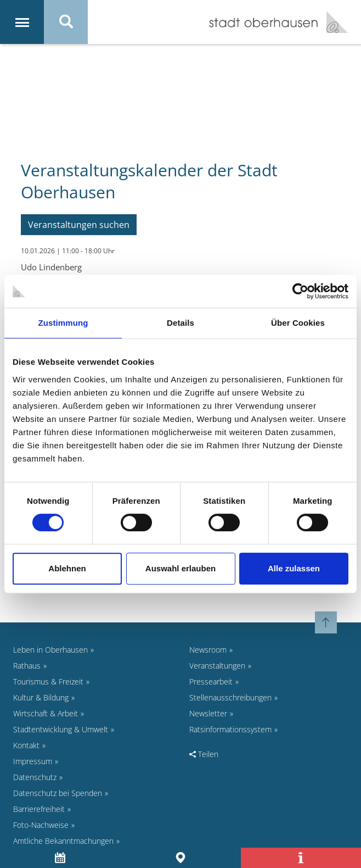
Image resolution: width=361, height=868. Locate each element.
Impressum (33, 761)
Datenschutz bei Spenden (58, 793)
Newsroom (208, 650)
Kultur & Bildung (41, 697)
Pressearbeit (211, 681)
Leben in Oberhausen (50, 650)
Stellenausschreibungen (230, 697)
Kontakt (26, 745)
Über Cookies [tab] (298, 323)
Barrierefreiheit (39, 809)
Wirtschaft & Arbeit (46, 713)
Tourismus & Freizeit (48, 681)
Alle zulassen (294, 568)
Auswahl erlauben (180, 568)
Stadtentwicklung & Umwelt (61, 729)
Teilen (204, 754)
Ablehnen (67, 568)
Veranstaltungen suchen (79, 225)
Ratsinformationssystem (230, 729)
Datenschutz (35, 777)
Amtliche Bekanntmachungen (63, 841)
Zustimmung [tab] (63, 323)
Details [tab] (180, 323)
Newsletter (208, 713)
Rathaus (27, 666)
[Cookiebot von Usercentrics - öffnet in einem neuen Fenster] (300, 291)
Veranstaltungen (217, 666)
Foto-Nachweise (41, 825)
